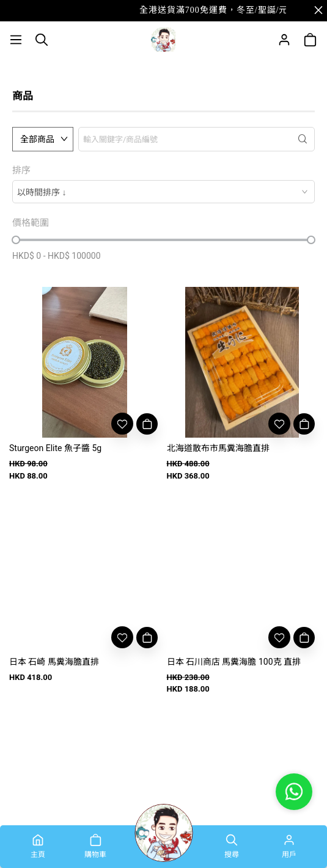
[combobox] (163, 192)
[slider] (16, 240)
